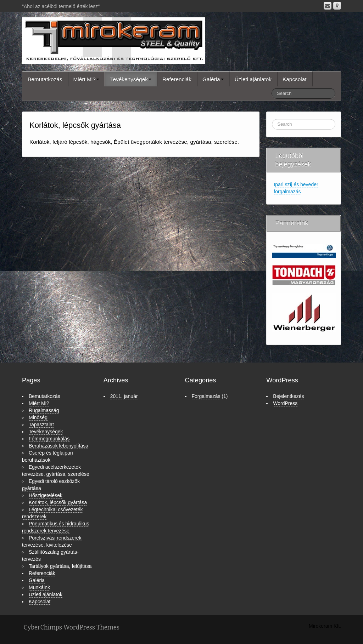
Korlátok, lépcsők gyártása (58, 502)
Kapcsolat (295, 79)
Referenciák (177, 79)
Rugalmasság (44, 410)
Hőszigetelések (46, 495)
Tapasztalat (41, 424)
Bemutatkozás (45, 79)
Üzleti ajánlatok (253, 79)
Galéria (213, 79)
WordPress (285, 403)
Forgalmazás (206, 396)
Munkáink (39, 587)
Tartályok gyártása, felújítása (60, 566)
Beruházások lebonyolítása (58, 446)
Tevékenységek (131, 79)
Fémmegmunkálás (49, 439)
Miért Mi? (86, 79)
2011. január (124, 396)
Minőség (38, 417)
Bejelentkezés (288, 396)
